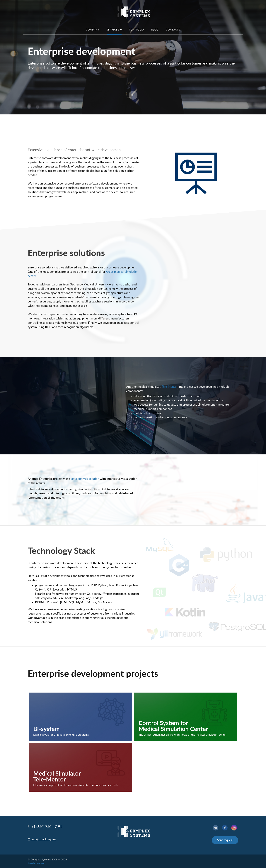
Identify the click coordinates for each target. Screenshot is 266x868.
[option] (133, 57)
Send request (225, 840)
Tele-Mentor (170, 387)
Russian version (36, 863)
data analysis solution (85, 479)
